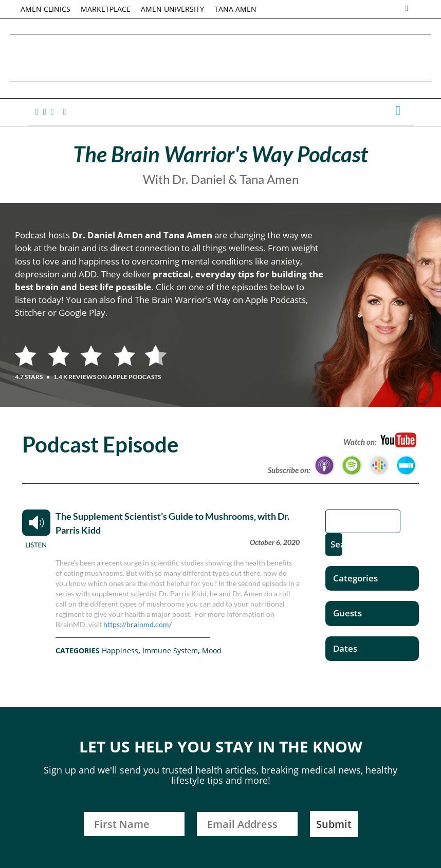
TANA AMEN (235, 9)
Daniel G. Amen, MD (220, 58)
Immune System (170, 650)
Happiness (120, 650)
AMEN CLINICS (45, 9)
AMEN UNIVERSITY (172, 9)
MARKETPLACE (106, 9)
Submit (334, 824)
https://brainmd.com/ (137, 624)
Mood (212, 650)
